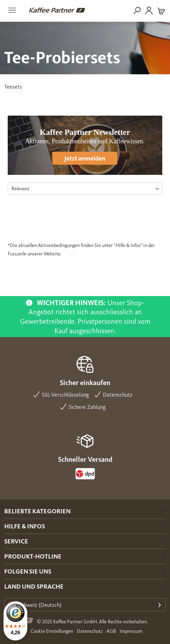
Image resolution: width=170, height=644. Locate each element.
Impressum (131, 631)
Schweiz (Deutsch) (35, 605)
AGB (111, 631)
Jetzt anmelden (85, 158)
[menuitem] (14, 10)
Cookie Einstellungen (52, 631)
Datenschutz (90, 631)
